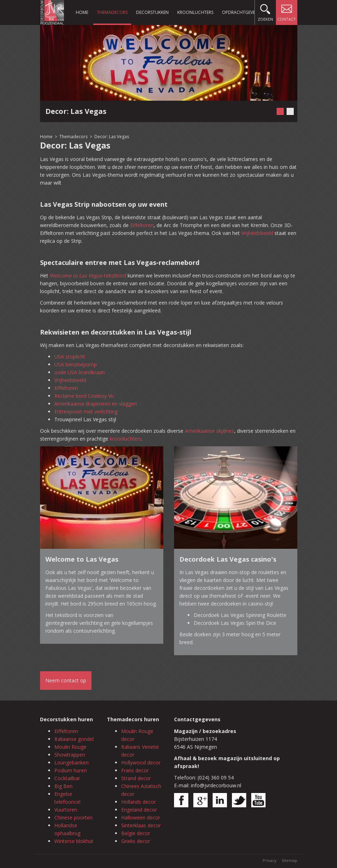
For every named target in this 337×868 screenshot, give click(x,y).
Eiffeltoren (142, 225)
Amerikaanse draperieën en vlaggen (96, 404)
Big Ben (63, 786)
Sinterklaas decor (141, 825)
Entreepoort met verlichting (86, 412)
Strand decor (136, 778)
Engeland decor (139, 810)
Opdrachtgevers (241, 12)
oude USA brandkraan (80, 372)
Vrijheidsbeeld (257, 233)
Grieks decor (136, 841)
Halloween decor (141, 817)
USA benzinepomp (76, 364)
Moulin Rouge (70, 747)
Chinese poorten (73, 817)
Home (82, 12)
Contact (287, 11)
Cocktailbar (67, 778)
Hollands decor (138, 802)
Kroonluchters (195, 12)
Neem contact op (66, 680)
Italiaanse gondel (74, 739)
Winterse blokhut (74, 841)
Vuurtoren (66, 810)
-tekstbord (88, 275)
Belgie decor (136, 833)
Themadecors (112, 12)
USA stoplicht (70, 357)
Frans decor (135, 770)
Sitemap (289, 860)
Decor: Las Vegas (112, 137)
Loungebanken (71, 762)
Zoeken (265, 11)
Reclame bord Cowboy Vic (85, 396)
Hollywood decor (141, 762)
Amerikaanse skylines (209, 431)
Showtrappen (70, 755)
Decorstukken (152, 12)
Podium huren (71, 770)
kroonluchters (126, 439)
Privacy (270, 860)
